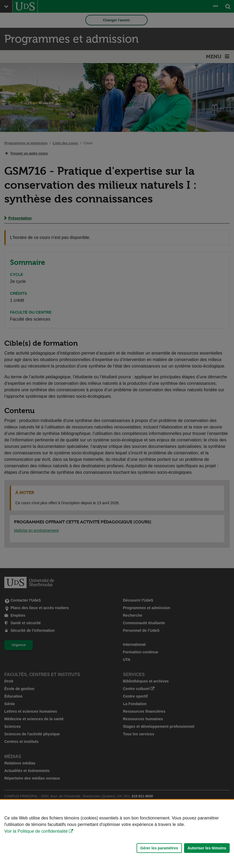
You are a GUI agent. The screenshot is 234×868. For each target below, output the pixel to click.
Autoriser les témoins (207, 848)
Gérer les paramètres (159, 848)
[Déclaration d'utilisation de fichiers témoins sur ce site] (117, 834)
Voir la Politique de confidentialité (36, 831)
